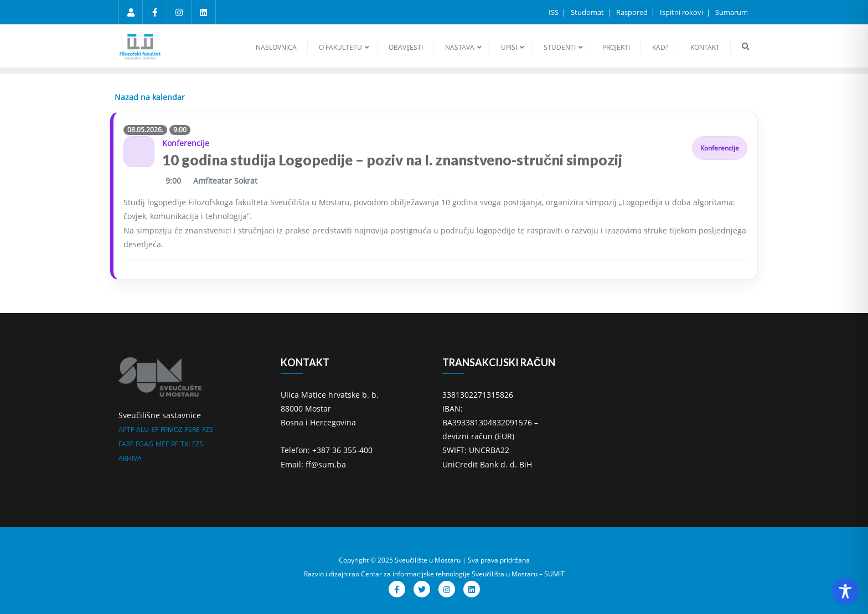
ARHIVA (130, 458)
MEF (162, 444)
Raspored (633, 12)
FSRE (192, 430)
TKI (185, 444)
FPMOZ (172, 430)
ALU (143, 430)
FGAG (144, 444)
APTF (126, 430)
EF (155, 430)
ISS (554, 12)
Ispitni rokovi (682, 12)
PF (175, 444)
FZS (208, 430)
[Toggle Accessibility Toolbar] (845, 591)
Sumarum (732, 12)
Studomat (588, 12)
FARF (126, 444)
